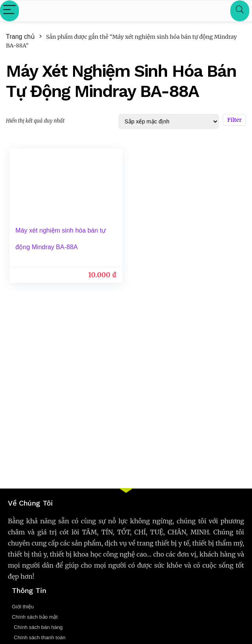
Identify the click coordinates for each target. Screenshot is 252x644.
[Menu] (9, 11)
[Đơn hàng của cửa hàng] (169, 121)
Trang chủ (20, 37)
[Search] (240, 11)
